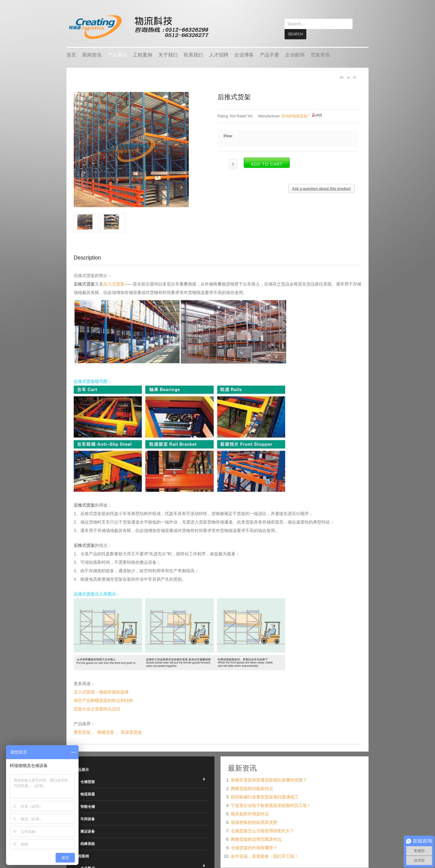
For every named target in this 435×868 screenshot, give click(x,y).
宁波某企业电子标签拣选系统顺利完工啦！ (271, 805)
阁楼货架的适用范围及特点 (256, 839)
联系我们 (193, 55)
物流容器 (88, 794)
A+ (342, 77)
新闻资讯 (92, 55)
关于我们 (168, 55)
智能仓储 (88, 806)
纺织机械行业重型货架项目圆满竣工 (265, 797)
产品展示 (117, 55)
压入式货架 (114, 284)
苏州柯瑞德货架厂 (296, 116)
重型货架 (82, 732)
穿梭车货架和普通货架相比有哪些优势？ (269, 780)
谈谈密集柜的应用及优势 (254, 822)
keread (138, 27)
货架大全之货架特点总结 (97, 709)
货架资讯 (320, 55)
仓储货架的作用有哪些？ (254, 847)
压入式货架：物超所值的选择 (101, 692)
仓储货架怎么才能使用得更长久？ (263, 830)
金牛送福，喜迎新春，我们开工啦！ (265, 856)
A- (355, 77)
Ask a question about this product (321, 188)
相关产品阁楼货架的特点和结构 (103, 700)
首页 (71, 55)
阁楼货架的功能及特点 (252, 788)
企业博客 (244, 55)
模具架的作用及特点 (250, 814)
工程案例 (143, 55)
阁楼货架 (106, 732)
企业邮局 (295, 55)
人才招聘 (219, 55)
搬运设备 (88, 831)
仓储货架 (88, 782)
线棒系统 (88, 844)
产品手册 (269, 55)
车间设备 (88, 819)
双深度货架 (131, 732)
